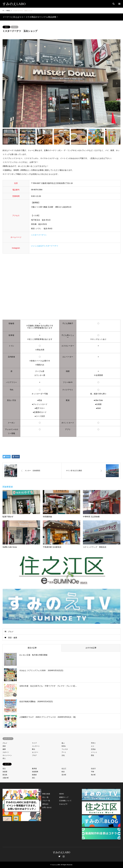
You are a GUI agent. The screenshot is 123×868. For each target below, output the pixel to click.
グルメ (15, 27)
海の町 (93, 775)
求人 (4, 758)
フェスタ (65, 749)
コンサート (36, 746)
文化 (63, 755)
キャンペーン (7, 755)
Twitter (59, 856)
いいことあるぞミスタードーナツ (45, 246)
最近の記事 (32, 648)
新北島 (5, 775)
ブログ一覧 (46, 801)
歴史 (93, 755)
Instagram (64, 856)
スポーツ (6, 752)
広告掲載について (65, 801)
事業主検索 (46, 794)
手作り (93, 743)
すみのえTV (63, 804)
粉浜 (6, 27)
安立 (4, 769)
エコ (93, 746)
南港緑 (34, 775)
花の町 (64, 775)
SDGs (64, 746)
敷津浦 (34, 769)
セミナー (35, 752)
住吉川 (93, 769)
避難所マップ (64, 797)
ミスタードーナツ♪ (39, 235)
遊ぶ (63, 743)
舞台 (34, 749)
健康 (4, 749)
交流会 (93, 749)
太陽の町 (6, 778)
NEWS (61, 794)
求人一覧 (45, 797)
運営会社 (45, 804)
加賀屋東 (35, 772)
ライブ (34, 743)
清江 (34, 778)
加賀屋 (5, 772)
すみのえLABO (61, 852)
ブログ (34, 755)
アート (64, 752)
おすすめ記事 (91, 648)
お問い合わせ (47, 807)
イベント (94, 752)
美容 (4, 746)
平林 (93, 772)
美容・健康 (13, 638)
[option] (61, 83)
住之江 (64, 769)
